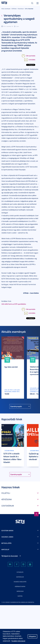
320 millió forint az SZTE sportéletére (14, 304)
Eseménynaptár (16, 406)
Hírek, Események (6, 9)
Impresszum (20, 591)
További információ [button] (18, 641)
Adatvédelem (20, 577)
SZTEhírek (14, 9)
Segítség (20, 596)
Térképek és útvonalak (10, 556)
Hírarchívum (21, 9)
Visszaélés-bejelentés (20, 582)
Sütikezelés (20, 572)
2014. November (29, 9)
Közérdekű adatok (20, 586)
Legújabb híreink (9, 451)
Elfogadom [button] (32, 636)
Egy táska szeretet (11, 367)
